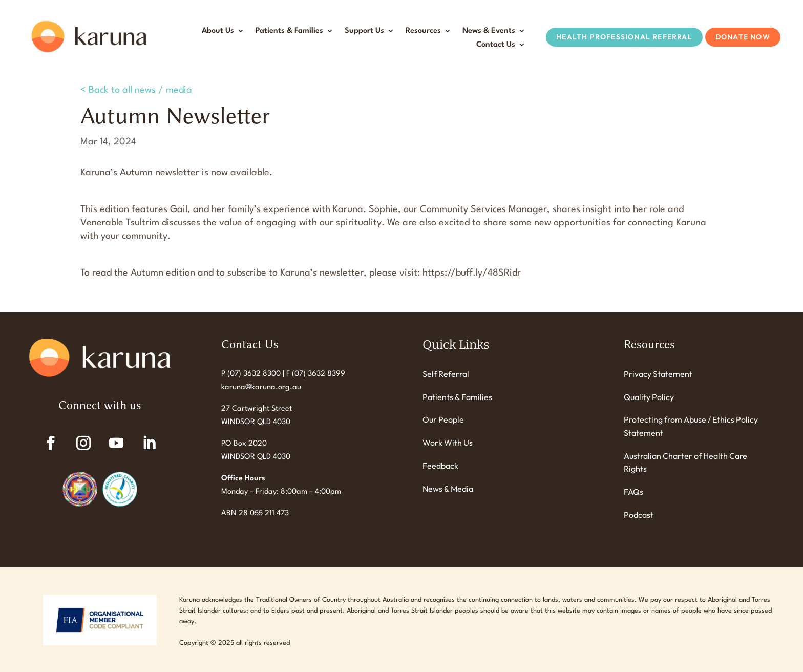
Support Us (364, 31)
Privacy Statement (658, 374)
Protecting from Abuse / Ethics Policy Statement (691, 426)
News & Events (489, 31)
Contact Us (496, 45)
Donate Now (743, 37)
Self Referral (446, 374)
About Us (218, 31)
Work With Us (448, 443)
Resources (423, 31)
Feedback (440, 466)
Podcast (639, 515)
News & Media (448, 489)
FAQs (633, 492)
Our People (443, 419)
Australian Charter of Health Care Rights (685, 463)
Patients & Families (289, 31)
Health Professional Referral (624, 37)
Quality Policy (649, 397)
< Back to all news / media (136, 90)
